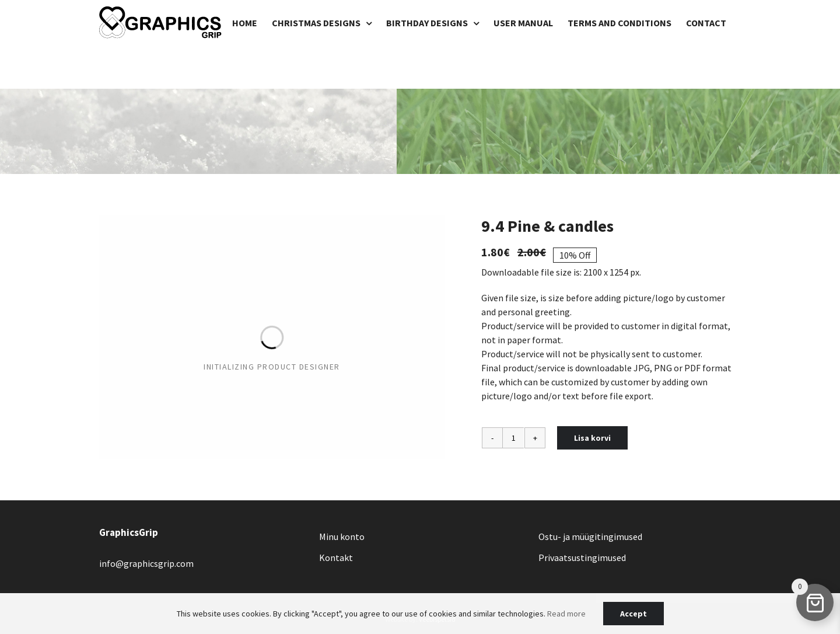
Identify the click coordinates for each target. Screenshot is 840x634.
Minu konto (342, 537)
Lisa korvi (592, 438)
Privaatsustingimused (582, 558)
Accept (633, 614)
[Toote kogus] (513, 438)
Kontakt (336, 558)
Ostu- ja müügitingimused (590, 537)
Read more (566, 614)
